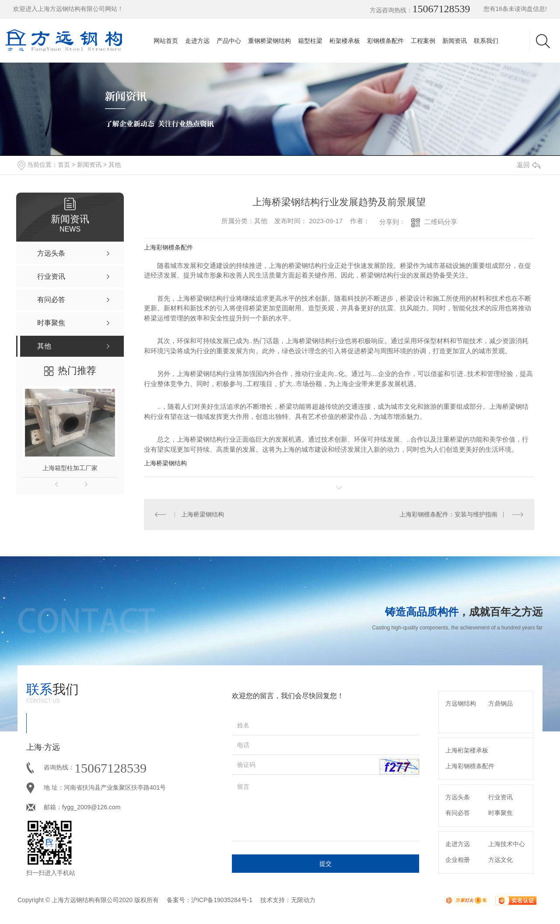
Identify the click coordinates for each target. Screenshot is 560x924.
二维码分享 (441, 222)
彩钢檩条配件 (385, 41)
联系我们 (486, 41)
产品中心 (229, 41)
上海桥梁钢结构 (165, 463)
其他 (115, 165)
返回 (528, 165)
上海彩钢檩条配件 (168, 247)
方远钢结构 (461, 703)
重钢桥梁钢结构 (269, 41)
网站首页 (166, 41)
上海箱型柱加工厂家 (70, 468)
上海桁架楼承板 (467, 750)
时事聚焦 (500, 813)
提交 (325, 864)
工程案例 (423, 41)
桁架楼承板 (345, 41)
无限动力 (303, 900)
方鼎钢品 (500, 703)
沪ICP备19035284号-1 (222, 900)
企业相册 (458, 860)
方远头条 (458, 797)
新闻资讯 (455, 41)
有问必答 (458, 813)
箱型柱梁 (310, 41)
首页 (64, 165)
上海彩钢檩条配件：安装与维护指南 (448, 514)
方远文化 (500, 860)
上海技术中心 (507, 844)
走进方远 (197, 41)
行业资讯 (500, 797)
